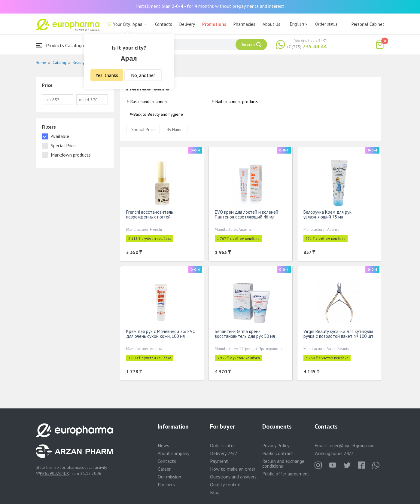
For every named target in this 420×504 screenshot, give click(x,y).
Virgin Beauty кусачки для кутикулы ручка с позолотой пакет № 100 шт (338, 335)
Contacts (164, 24)
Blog (215, 492)
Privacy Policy (276, 445)
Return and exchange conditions (283, 463)
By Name (175, 131)
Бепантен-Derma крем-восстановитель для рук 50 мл (245, 335)
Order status (326, 24)
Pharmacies (244, 24)
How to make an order (233, 469)
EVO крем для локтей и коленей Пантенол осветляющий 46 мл (247, 216)
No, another (143, 75)
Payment (219, 461)
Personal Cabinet (368, 24)
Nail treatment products (237, 102)
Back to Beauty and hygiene (158, 115)
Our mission (169, 477)
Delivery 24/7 (224, 453)
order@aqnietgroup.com (352, 446)
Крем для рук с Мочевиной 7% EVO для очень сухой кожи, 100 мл (161, 335)
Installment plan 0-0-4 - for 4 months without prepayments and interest (210, 6)
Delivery (187, 24)
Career (164, 469)
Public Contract (278, 453)
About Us (271, 24)
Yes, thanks (107, 75)
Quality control (225, 484)
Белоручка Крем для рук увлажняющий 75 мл (327, 216)
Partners (166, 484)
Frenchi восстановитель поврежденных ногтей (150, 216)
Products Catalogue (61, 45)
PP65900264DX (55, 473)
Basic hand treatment (149, 102)
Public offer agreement (286, 474)
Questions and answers (233, 477)
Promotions (214, 24)
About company (173, 453)
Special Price (143, 131)
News (163, 445)
